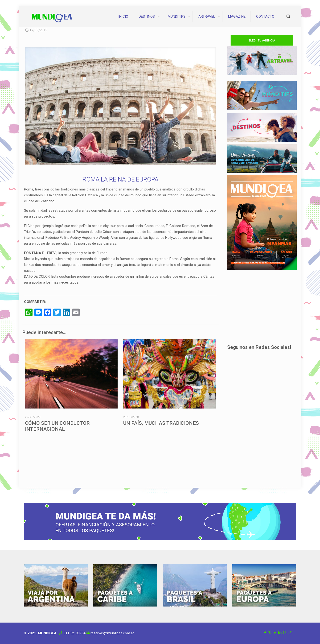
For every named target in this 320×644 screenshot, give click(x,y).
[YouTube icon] (275, 633)
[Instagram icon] (285, 633)
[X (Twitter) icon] (270, 633)
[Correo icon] (290, 633)
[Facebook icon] (265, 633)
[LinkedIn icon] (280, 633)
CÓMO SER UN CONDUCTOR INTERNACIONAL (57, 426)
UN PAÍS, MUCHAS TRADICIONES (161, 423)
